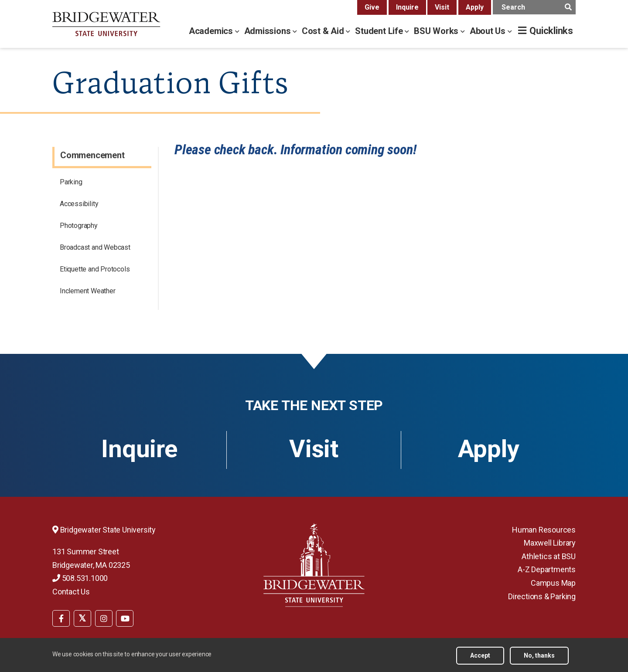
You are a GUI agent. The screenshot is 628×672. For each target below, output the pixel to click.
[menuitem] (61, 618)
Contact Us (71, 592)
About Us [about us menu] (489, 31)
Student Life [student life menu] (380, 31)
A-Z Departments (547, 569)
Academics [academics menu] (212, 31)
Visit (442, 7)
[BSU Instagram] (104, 618)
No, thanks (539, 655)
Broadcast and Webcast (95, 247)
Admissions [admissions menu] (269, 31)
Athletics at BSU (549, 556)
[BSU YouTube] (125, 618)
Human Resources (544, 530)
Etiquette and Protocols (95, 269)
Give (372, 7)
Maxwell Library (550, 543)
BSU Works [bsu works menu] (437, 31)
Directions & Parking (542, 596)
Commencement (92, 155)
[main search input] (534, 7)
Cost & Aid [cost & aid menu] (324, 31)
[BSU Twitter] (82, 618)
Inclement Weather (88, 291)
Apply (475, 7)
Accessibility (79, 204)
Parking (71, 182)
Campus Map (553, 583)
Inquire (407, 7)
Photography (79, 226)
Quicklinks (551, 31)
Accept (480, 655)
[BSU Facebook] (61, 618)
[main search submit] (568, 7)
